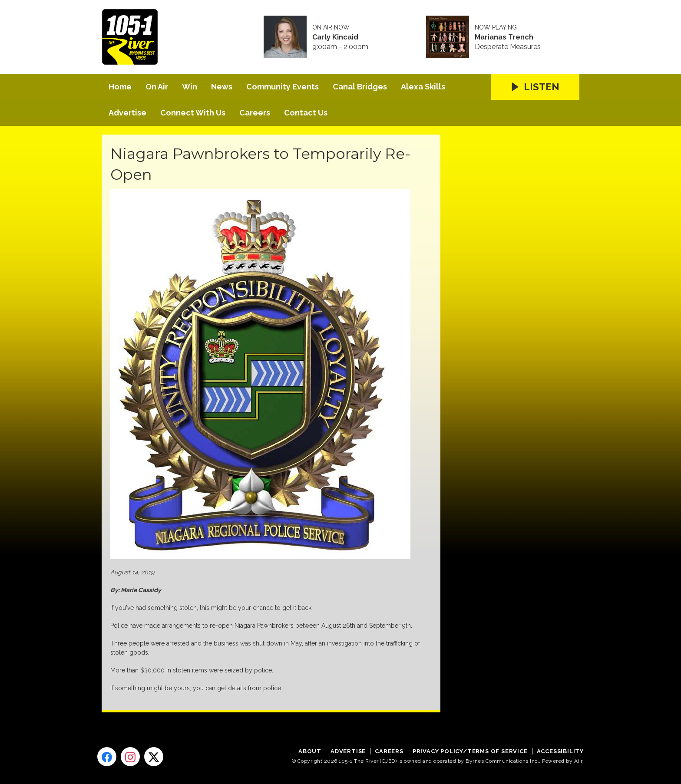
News (222, 87)
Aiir (578, 761)
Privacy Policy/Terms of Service (470, 751)
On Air (157, 87)
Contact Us (306, 113)
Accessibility (560, 751)
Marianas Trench (504, 37)
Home (120, 87)
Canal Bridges (360, 87)
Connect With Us (193, 113)
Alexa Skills (423, 87)
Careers (255, 113)
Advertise (127, 113)
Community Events (283, 87)
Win (190, 87)
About (310, 751)
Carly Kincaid (335, 37)
